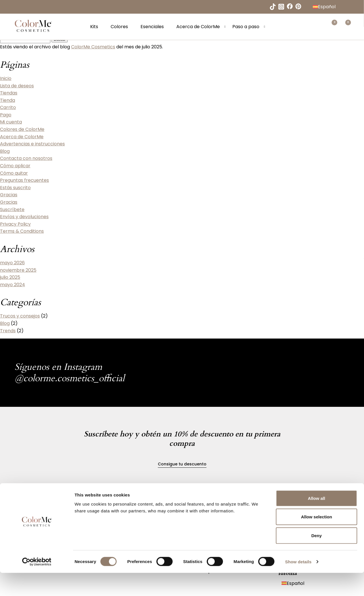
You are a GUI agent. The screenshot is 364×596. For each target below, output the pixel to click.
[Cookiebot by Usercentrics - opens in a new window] (37, 585)
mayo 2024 (13, 285)
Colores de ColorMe (22, 129)
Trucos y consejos (20, 316)
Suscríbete (12, 210)
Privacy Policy (15, 224)
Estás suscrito (15, 188)
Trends (8, 331)
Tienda (8, 100)
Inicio (6, 78)
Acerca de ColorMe (201, 28)
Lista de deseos (17, 86)
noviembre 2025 (18, 270)
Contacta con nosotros (26, 158)
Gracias (9, 195)
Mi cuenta (11, 122)
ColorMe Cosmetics (93, 47)
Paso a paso (249, 28)
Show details (298, 585)
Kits (97, 28)
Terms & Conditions (22, 231)
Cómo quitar (14, 173)
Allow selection (316, 540)
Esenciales (155, 28)
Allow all (317, 521)
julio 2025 (10, 277)
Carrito (8, 107)
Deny (317, 559)
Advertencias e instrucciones (32, 144)
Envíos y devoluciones (24, 217)
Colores (122, 28)
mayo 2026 (12, 263)
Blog (5, 151)
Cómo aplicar (15, 166)
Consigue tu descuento (182, 464)
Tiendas (9, 93)
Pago (6, 115)
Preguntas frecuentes (24, 180)
